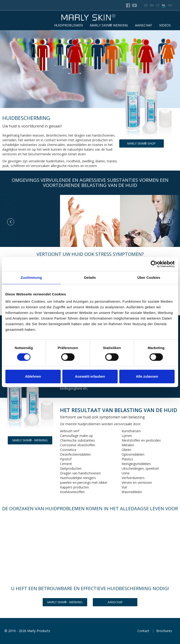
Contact (143, 631)
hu (170, 5)
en (152, 5)
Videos (165, 25)
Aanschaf (115, 602)
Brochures (164, 631)
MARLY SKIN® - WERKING (30, 440)
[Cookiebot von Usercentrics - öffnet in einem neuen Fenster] (154, 264)
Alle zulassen (147, 376)
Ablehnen (33, 376)
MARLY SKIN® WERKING (109, 25)
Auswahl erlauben (90, 376)
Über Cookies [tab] (149, 277)
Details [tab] (90, 277)
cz (158, 5)
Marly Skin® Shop (141, 143)
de (146, 5)
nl (164, 5)
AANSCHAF (144, 25)
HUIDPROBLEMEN (68, 25)
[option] (30, 195)
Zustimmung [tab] (31, 277)
